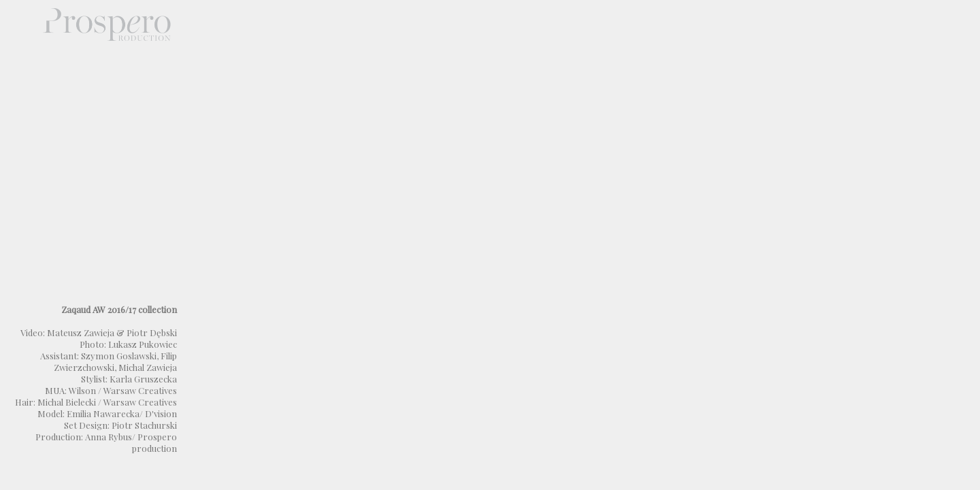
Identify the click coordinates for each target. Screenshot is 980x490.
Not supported (578, 245)
